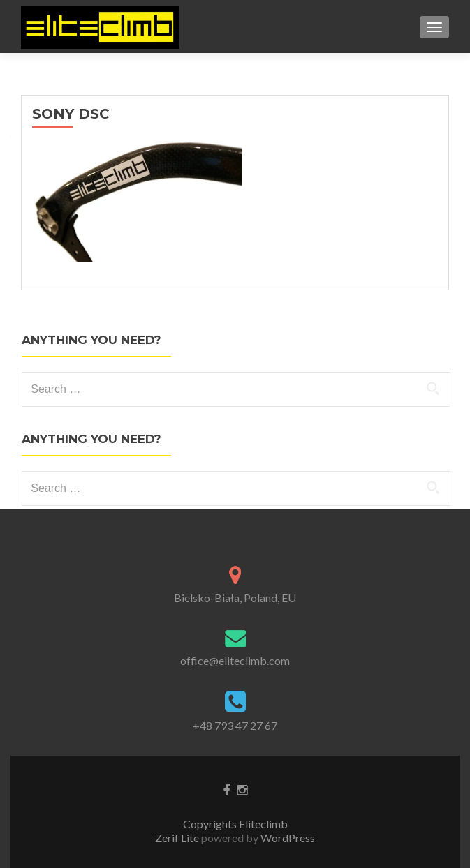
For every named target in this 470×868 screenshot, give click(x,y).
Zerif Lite (178, 838)
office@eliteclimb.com (235, 660)
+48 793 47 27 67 (235, 725)
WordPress (287, 838)
